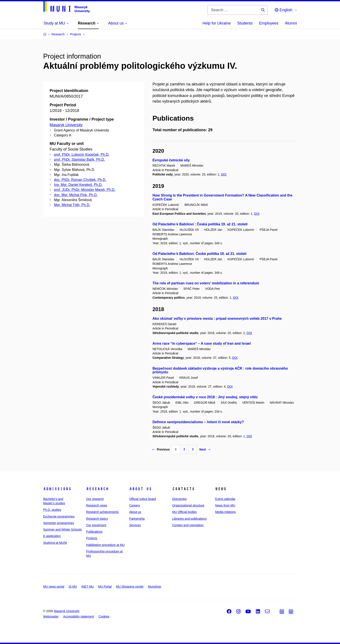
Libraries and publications (189, 519)
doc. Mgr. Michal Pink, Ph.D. (76, 195)
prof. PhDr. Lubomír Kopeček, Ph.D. (82, 155)
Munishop (154, 587)
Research (97, 489)
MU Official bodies (184, 512)
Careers (135, 505)
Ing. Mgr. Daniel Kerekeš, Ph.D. (78, 185)
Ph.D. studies (52, 510)
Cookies (104, 616)
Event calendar (225, 499)
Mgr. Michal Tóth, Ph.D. (72, 205)
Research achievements (102, 512)
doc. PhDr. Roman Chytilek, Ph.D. (80, 180)
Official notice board (143, 499)
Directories (179, 499)
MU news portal (54, 587)
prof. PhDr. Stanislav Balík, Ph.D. (79, 160)
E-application (52, 536)
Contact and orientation (188, 525)
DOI (224, 174)
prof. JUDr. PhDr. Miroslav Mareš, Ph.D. (85, 190)
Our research (95, 499)
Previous (161, 449)
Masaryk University (66, 125)
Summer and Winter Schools (62, 529)
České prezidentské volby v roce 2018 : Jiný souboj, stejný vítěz (205, 397)
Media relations (225, 512)
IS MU (73, 587)
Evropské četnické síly (171, 160)
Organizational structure (188, 505)
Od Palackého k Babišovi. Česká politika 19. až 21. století (199, 254)
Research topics (97, 519)
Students (245, 23)
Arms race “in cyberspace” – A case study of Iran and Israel (202, 343)
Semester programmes (59, 523)
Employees (269, 23)
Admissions (57, 489)
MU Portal (105, 587)
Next (205, 449)
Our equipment (96, 525)
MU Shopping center (130, 587)
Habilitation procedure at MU (105, 545)
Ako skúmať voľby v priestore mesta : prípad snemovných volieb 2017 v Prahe (217, 319)
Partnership (137, 519)
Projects (92, 538)
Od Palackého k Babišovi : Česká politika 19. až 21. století (200, 224)
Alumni (291, 23)
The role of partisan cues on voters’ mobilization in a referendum (206, 283)
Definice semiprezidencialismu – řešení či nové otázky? (198, 422)
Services (135, 525)
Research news (97, 505)
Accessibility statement (78, 616)
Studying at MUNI (55, 543)
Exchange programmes (59, 516)
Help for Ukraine (217, 23)
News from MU (225, 505)
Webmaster (51, 616)
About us (141, 489)
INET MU (87, 587)
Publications (94, 532)
